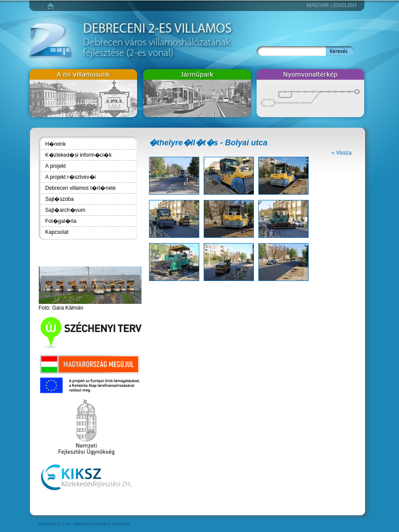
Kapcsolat (57, 232)
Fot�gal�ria (61, 221)
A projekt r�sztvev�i (71, 177)
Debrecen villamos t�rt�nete (81, 188)
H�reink (56, 144)
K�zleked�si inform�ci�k (79, 155)
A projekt (56, 166)
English (345, 5)
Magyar (318, 5)
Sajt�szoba (60, 199)
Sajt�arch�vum (65, 210)
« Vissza (341, 153)
